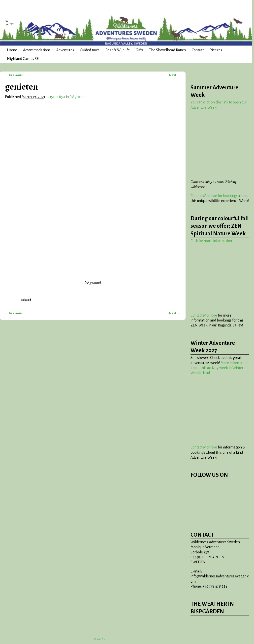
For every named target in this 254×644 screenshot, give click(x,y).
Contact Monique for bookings (214, 196)
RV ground (78, 97)
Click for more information (211, 241)
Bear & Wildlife (118, 50)
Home (12, 50)
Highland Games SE (23, 59)
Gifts (139, 50)
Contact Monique (204, 315)
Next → (175, 75)
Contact (198, 50)
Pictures (216, 50)
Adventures (65, 50)
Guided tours (90, 50)
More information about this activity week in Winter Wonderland (220, 368)
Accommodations (37, 50)
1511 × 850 (57, 97)
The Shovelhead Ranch (167, 50)
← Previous (14, 75)
